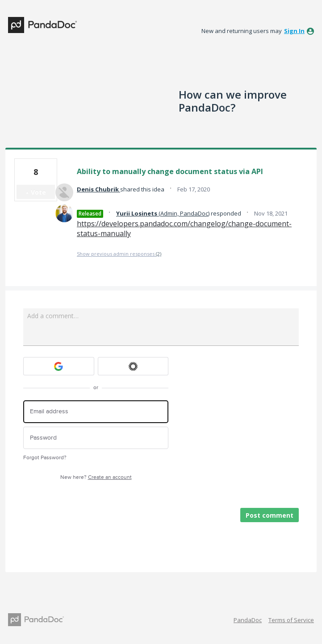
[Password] (96, 438)
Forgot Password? (45, 458)
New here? (96, 477)
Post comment (270, 515)
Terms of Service (291, 620)
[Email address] (96, 412)
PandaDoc (248, 620)
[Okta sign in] (133, 366)
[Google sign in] (59, 366)
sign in (294, 31)
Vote (38, 192)
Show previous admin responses (119, 254)
